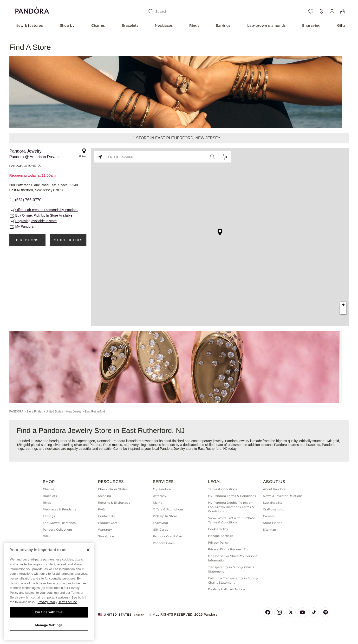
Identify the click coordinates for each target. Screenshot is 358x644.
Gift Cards (160, 530)
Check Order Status (113, 489)
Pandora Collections (58, 530)
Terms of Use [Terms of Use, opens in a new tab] (68, 602)
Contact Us (106, 516)
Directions (27, 240)
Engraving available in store (36, 221)
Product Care (108, 523)
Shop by (67, 26)
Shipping (104, 496)
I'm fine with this (49, 612)
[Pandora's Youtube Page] (302, 612)
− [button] (343, 311)
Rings (194, 26)
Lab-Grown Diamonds (59, 523)
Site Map (269, 530)
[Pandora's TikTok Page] (314, 612)
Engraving (311, 26)
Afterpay (160, 496)
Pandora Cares (164, 543)
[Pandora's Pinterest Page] (325, 612)
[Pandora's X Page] (291, 612)
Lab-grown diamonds (266, 26)
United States (54, 412)
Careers (269, 516)
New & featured (29, 26)
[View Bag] (343, 12)
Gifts (341, 26)
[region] (49, 591)
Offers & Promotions (168, 509)
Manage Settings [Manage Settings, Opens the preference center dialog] (49, 625)
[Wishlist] (311, 12)
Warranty (105, 530)
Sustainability (273, 503)
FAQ (101, 509)
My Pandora (24, 226)
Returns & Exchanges (114, 503)
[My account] (332, 12)
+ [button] (343, 305)
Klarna (158, 503)
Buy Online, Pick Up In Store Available (44, 215)
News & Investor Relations (283, 496)
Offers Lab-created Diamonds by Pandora (47, 210)
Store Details (68, 240)
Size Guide (106, 536)
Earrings (223, 26)
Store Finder (34, 412)
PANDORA (16, 412)
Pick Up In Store (165, 516)
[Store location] (321, 12)
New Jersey (74, 412)
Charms (98, 26)
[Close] (88, 550)
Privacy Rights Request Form (230, 549)
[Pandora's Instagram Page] (279, 612)
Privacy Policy (218, 543)
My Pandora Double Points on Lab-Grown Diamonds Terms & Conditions (231, 507)
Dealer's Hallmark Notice (226, 589)
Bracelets (130, 26)
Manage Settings (221, 536)
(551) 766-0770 (28, 200)
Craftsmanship (274, 509)
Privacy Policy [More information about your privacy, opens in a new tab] (47, 602)
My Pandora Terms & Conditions (232, 496)
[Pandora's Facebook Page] (268, 612)
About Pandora (274, 489)
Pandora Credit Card (168, 536)
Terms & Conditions (223, 489)
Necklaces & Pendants (59, 509)
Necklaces (164, 26)
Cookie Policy (218, 529)
